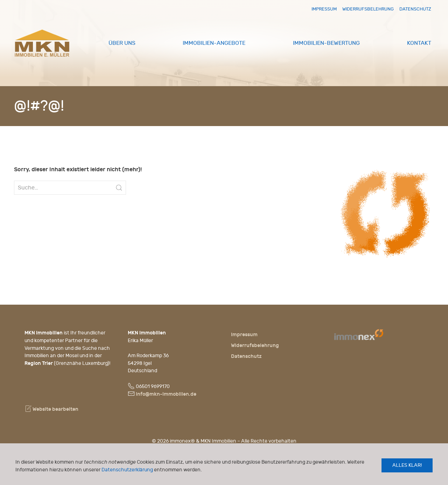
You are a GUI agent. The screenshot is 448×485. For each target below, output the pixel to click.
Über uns (122, 43)
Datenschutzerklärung (127, 470)
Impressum (324, 9)
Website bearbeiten (51, 409)
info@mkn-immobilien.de (166, 394)
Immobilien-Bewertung (326, 43)
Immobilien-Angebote (214, 43)
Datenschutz (415, 9)
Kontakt (419, 43)
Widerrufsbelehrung (368, 9)
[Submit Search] (119, 188)
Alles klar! (407, 465)
